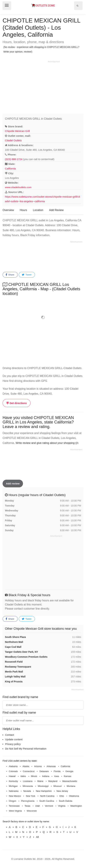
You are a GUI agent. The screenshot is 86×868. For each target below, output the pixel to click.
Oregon (13, 801)
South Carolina (47, 801)
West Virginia (15, 811)
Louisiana (28, 781)
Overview (8, 210)
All (37, 837)
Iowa (56, 776)
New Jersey (62, 791)
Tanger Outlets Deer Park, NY (21, 652)
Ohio (62, 796)
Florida (57, 771)
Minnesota (28, 786)
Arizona (38, 766)
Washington (76, 806)
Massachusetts (70, 781)
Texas (27, 806)
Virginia (62, 806)
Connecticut (29, 771)
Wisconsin (32, 811)
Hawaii (12, 776)
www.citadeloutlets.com (18, 187)
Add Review (56, 210)
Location (38, 210)
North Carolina (47, 796)
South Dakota (66, 801)
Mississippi (43, 786)
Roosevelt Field (14, 662)
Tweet (27, 275)
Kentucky (13, 781)
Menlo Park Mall (14, 672)
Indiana (46, 776)
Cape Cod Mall (13, 647)
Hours (23, 210)
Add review (13, 484)
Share (10, 275)
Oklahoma (74, 796)
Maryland (53, 781)
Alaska (26, 766)
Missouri (58, 786)
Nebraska (14, 791)
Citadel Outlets (13, 140)
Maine (40, 781)
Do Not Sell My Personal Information (26, 749)
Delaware (44, 771)
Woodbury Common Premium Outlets (26, 657)
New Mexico (15, 796)
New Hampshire (44, 791)
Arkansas (51, 766)
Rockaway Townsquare (18, 667)
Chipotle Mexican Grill (17, 131)
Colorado (13, 771)
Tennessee (14, 806)
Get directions (17, 403)
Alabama (13, 766)
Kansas (68, 776)
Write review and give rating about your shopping (47, 443)
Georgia (69, 771)
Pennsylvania (28, 801)
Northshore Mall (14, 642)
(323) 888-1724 (14, 159)
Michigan (13, 786)
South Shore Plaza (15, 637)
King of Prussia (14, 682)
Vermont (49, 806)
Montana (71, 786)
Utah (38, 806)
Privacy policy (13, 744)
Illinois (34, 776)
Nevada (27, 791)
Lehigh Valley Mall (15, 677)
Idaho (23, 776)
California (10, 169)
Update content (14, 739)
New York (31, 796)
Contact (10, 735)
